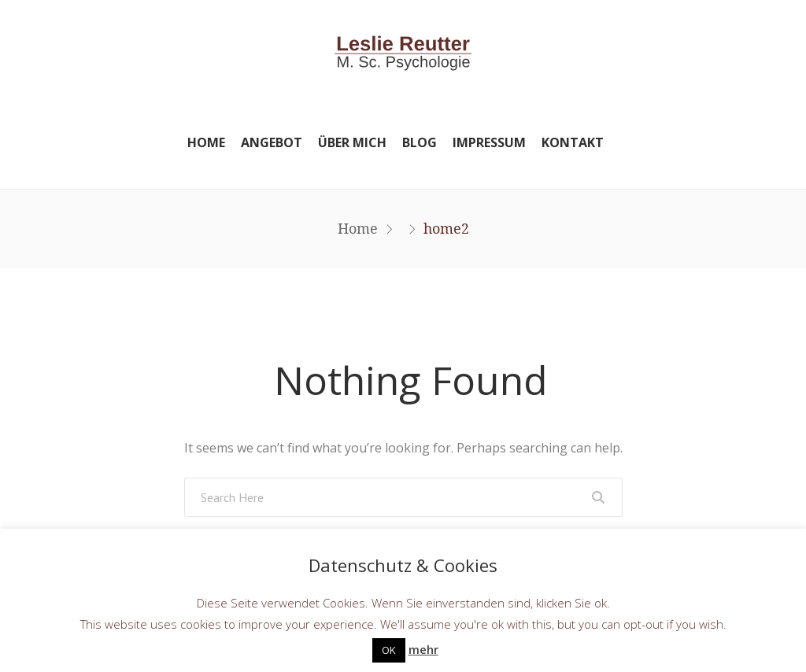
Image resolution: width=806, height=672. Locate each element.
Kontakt (573, 142)
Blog (420, 142)
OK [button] (389, 650)
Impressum (489, 142)
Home (206, 142)
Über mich (352, 142)
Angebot (272, 142)
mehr (423, 649)
